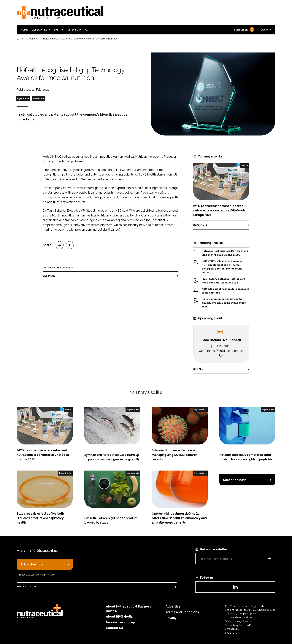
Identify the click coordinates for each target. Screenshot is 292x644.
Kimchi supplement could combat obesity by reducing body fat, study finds (224, 303)
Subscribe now (234, 480)
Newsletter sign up (120, 622)
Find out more (27, 587)
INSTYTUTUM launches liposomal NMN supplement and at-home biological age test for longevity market (222, 267)
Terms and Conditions (182, 612)
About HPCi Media (119, 617)
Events (59, 30)
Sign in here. (48, 575)
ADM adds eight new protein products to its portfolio (225, 291)
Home (24, 30)
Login (265, 30)
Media (245, 165)
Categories (39, 30)
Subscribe (244, 30)
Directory (74, 30)
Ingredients (23, 98)
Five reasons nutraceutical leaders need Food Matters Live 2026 (223, 281)
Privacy (171, 618)
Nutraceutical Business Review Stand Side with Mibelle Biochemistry (225, 253)
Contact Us (114, 628)
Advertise (173, 606)
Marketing (39, 98)
